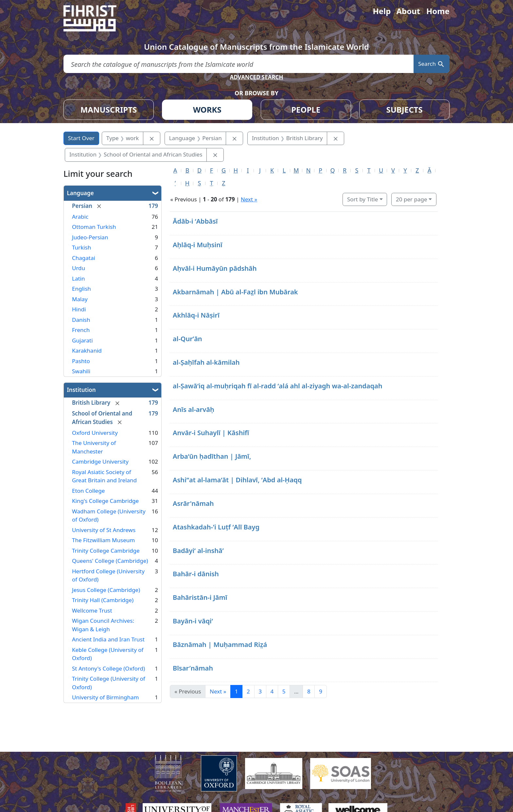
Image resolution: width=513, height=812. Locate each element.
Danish (81, 320)
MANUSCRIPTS (109, 110)
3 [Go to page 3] (260, 691)
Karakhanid (87, 351)
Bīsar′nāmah (193, 668)
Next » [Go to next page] (218, 691)
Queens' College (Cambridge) (110, 561)
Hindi (79, 309)
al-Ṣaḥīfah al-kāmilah (206, 362)
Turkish (81, 247)
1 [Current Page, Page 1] (237, 691)
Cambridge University (100, 461)
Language (80, 193)
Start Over (81, 138)
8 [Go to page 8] (309, 691)
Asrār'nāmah (193, 503)
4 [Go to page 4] (272, 691)
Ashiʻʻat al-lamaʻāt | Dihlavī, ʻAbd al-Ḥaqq (237, 480)
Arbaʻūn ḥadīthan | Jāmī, (212, 456)
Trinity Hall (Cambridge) (103, 600)
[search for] (239, 64)
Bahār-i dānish (196, 574)
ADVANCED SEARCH (256, 77)
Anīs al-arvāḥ (194, 409)
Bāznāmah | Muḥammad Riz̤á (220, 645)
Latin (78, 278)
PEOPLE (306, 110)
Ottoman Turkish (94, 227)
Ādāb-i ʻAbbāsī (195, 221)
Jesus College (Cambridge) (106, 590)
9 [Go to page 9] (321, 691)
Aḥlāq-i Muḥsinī (198, 245)
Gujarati (82, 340)
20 (411, 199)
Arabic (80, 217)
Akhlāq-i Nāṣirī (196, 315)
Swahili (81, 371)
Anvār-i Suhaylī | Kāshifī (211, 433)
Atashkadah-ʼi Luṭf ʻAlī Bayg (216, 527)
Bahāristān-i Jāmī (200, 597)
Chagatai (84, 258)
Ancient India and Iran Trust (108, 639)
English (81, 289)
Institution (81, 390)
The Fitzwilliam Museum (103, 540)
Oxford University (95, 433)
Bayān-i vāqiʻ (193, 621)
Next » (249, 199)
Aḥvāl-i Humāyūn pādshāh (215, 268)
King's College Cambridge (105, 501)
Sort (363, 199)
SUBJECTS (404, 110)
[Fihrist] (96, 18)
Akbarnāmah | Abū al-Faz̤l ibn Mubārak (235, 292)
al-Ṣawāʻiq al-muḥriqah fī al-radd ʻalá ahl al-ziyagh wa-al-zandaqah (278, 386)
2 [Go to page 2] (248, 691)
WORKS (207, 110)
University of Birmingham (106, 697)
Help (382, 11)
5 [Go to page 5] (284, 691)
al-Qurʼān (187, 339)
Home (438, 11)
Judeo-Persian (90, 237)
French (81, 330)
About (408, 11)
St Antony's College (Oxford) (108, 668)
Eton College (88, 491)
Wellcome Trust (92, 610)
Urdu (79, 268)
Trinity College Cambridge (106, 551)
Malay (80, 299)
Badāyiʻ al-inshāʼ (198, 551)
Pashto (81, 361)
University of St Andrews (104, 530)
